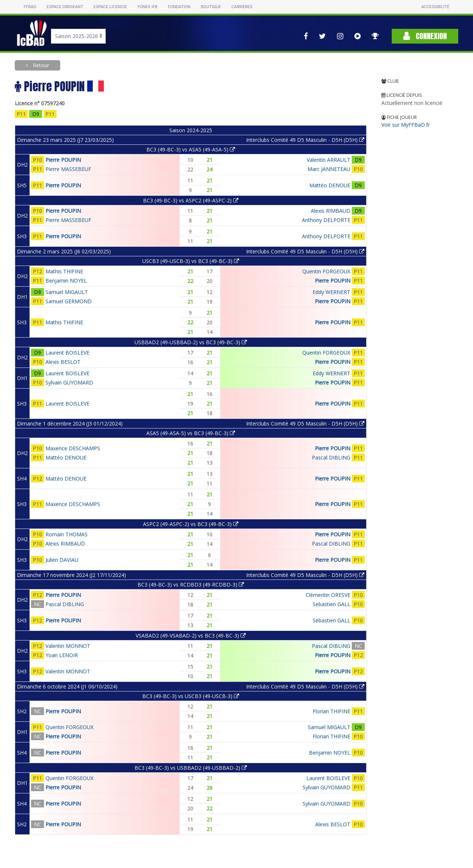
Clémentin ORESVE (328, 595)
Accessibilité (435, 7)
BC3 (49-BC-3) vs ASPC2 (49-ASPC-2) (191, 200)
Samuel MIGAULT (67, 292)
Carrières (242, 7)
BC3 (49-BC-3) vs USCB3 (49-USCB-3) (191, 696)
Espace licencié (110, 7)
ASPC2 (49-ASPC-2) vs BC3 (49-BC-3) (191, 524)
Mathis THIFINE (64, 271)
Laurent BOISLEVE (67, 353)
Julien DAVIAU (62, 560)
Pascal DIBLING (331, 457)
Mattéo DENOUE (330, 185)
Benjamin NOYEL (66, 281)
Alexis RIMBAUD (331, 211)
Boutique (211, 7)
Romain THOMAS (67, 534)
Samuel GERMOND (69, 301)
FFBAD (30, 7)
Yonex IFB (147, 7)
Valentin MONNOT (68, 646)
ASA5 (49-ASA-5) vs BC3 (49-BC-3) (191, 433)
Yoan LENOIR (62, 655)
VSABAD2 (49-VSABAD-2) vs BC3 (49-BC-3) (191, 635)
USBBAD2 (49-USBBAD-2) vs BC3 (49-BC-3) (191, 342)
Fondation (179, 7)
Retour (40, 65)
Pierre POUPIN (63, 160)
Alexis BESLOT (63, 362)
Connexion (425, 36)
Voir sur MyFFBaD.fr (406, 125)
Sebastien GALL (331, 604)
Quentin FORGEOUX (326, 271)
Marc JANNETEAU (329, 169)
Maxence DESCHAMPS (73, 448)
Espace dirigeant (65, 7)
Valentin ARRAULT (329, 160)
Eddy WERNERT (331, 292)
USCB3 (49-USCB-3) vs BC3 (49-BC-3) (191, 261)
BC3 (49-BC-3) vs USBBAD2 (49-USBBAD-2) (191, 768)
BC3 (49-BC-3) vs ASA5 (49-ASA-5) (191, 149)
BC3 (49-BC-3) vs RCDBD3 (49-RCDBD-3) (191, 585)
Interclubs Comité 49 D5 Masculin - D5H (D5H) (305, 140)
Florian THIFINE (331, 711)
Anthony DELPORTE (326, 220)
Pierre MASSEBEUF (68, 169)
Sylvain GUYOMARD (69, 382)
